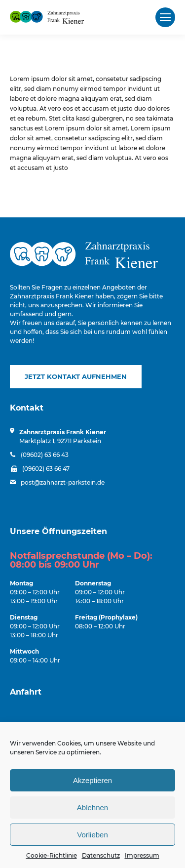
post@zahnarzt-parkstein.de (63, 482)
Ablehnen (92, 807)
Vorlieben (92, 835)
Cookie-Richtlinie (52, 855)
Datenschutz (101, 855)
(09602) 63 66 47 (46, 469)
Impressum (142, 855)
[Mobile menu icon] (165, 17)
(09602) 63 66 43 (45, 455)
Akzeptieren (92, 780)
